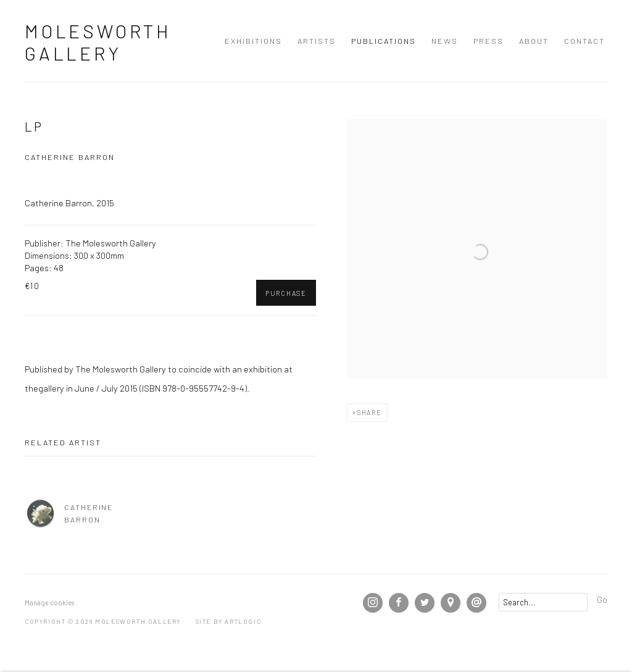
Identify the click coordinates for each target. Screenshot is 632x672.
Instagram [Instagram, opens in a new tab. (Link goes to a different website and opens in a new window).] (373, 603)
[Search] (543, 602)
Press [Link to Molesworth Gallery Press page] (489, 41)
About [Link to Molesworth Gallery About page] (534, 41)
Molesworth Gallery (98, 42)
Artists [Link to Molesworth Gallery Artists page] (317, 41)
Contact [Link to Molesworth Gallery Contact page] (584, 41)
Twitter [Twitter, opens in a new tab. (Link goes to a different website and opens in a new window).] (425, 603)
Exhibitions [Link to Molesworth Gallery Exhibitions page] (253, 41)
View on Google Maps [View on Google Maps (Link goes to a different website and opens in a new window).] (451, 603)
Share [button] (369, 412)
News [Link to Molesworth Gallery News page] (445, 41)
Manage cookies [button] (49, 603)
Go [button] (602, 599)
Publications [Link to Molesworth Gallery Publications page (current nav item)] (384, 41)
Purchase (286, 293)
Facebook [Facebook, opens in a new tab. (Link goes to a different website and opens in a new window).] (399, 603)
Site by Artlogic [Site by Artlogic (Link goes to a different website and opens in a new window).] (229, 621)
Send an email (476, 603)
